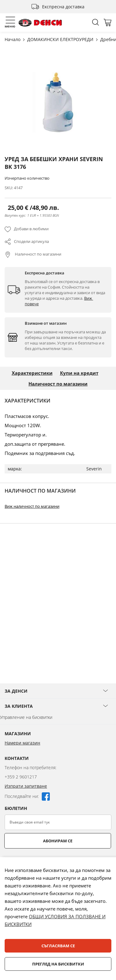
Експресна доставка (63, 7)
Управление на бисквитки (26, 717)
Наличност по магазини (38, 254)
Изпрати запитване (26, 786)
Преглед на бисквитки (58, 964)
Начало (13, 39)
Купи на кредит (79, 373)
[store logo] (40, 23)
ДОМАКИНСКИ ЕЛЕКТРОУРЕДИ (61, 39)
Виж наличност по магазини (32, 506)
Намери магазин (22, 743)
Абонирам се (58, 841)
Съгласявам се (58, 946)
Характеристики (32, 373)
